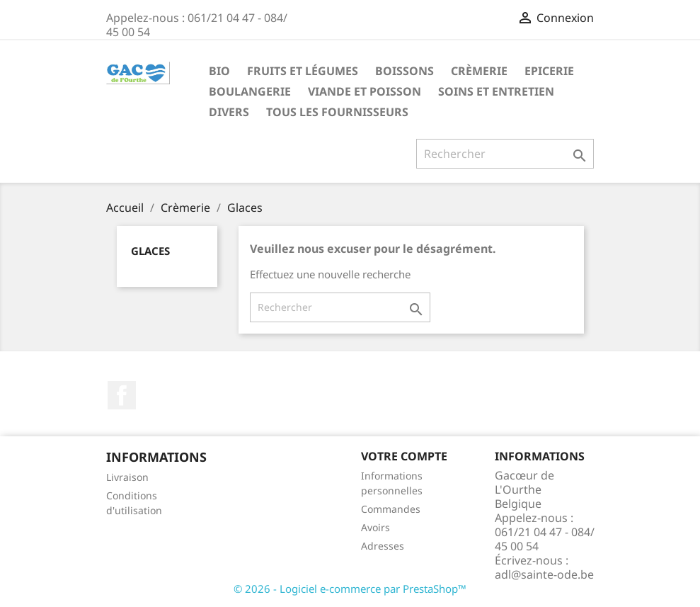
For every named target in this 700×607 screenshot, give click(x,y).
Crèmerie (479, 71)
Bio (219, 71)
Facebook (122, 395)
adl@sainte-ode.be (544, 574)
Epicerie (549, 71)
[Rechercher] (505, 154)
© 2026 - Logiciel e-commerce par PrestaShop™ (350, 589)
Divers (229, 112)
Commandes (391, 509)
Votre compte (404, 456)
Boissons (404, 71)
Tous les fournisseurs (337, 112)
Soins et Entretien (496, 91)
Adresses (383, 546)
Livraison (127, 477)
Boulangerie (250, 91)
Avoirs (375, 527)
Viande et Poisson (365, 91)
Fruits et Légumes (303, 71)
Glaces (150, 251)
